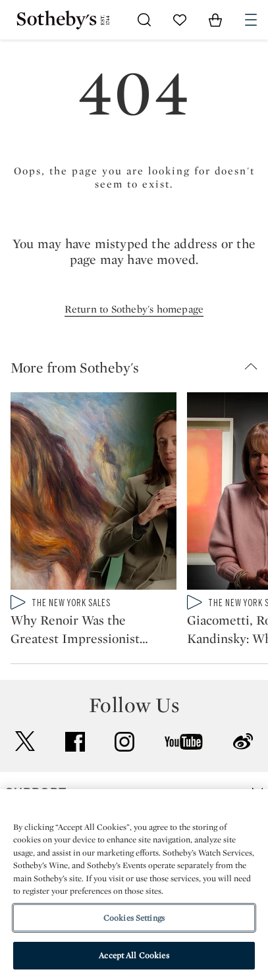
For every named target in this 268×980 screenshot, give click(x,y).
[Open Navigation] (251, 20)
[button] (139, 367)
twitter (25, 741)
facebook (75, 742)
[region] (134, 885)
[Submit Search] (144, 20)
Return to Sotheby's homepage (134, 309)
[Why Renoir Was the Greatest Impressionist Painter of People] (94, 494)
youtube (184, 742)
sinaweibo (243, 741)
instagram (124, 742)
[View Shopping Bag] (215, 20)
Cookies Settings (134, 918)
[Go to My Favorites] (180, 20)
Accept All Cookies (134, 955)
